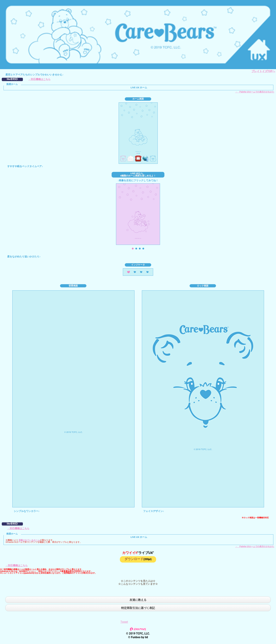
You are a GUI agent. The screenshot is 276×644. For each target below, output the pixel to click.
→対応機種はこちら (39, 79)
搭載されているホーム (29, 540)
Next (164, 214)
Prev (112, 214)
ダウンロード (138, 559)
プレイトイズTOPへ (263, 71)
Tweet (124, 622)
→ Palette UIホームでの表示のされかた (255, 92)
